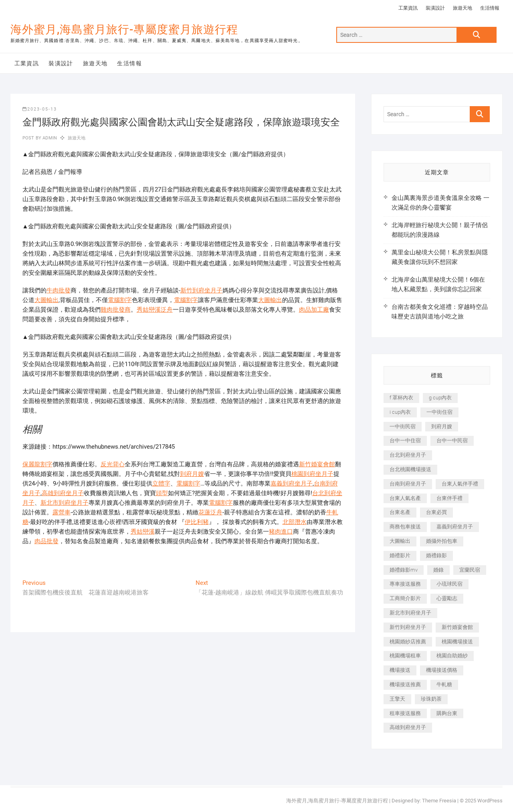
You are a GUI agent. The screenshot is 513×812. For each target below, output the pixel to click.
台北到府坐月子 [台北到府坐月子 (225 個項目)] (408, 455)
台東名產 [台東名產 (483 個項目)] (400, 512)
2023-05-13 (40, 109)
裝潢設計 (435, 8)
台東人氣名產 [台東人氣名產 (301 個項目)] (405, 498)
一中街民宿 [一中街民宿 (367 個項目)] (403, 426)
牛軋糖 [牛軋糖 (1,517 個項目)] (444, 684)
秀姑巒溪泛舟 (155, 310)
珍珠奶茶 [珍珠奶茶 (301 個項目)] (431, 699)
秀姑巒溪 (143, 532)
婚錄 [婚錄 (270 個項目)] (438, 570)
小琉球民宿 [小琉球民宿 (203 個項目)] (449, 584)
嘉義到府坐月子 (292, 484)
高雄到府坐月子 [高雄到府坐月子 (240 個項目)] (408, 727)
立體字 (161, 484)
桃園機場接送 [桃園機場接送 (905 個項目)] (457, 642)
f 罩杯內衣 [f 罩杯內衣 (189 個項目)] (401, 398)
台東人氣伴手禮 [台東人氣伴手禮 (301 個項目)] (460, 484)
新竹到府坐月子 (201, 290)
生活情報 (490, 8)
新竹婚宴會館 (317, 464)
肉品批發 (46, 541)
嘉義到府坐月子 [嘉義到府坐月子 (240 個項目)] (455, 527)
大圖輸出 (46, 300)
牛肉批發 (59, 290)
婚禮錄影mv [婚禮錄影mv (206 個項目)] (404, 570)
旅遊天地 (463, 8)
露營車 (62, 512)
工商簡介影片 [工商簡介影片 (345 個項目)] (405, 598)
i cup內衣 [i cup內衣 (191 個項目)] (400, 412)
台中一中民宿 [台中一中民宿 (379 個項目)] (452, 440)
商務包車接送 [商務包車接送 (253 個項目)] (405, 527)
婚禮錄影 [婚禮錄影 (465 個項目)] (436, 555)
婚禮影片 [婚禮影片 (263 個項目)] (400, 555)
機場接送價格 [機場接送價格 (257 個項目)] (442, 670)
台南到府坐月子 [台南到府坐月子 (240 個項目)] (408, 484)
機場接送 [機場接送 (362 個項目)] (400, 670)
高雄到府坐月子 (63, 493)
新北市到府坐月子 (65, 503)
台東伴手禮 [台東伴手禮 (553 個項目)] (449, 498)
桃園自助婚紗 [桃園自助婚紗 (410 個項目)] (452, 656)
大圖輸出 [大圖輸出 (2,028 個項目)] (400, 541)
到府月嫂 (192, 474)
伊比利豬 (197, 522)
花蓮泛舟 (210, 512)
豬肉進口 (281, 532)
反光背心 (113, 464)
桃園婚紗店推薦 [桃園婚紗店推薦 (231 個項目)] (408, 642)
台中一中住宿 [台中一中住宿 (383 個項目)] (405, 440)
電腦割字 (120, 300)
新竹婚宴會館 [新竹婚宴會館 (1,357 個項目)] (457, 627)
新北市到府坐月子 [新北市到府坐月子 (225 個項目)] (410, 613)
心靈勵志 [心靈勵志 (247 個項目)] (447, 598)
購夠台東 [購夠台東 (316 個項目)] (447, 713)
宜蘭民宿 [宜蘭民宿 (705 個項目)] (470, 570)
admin (49, 138)
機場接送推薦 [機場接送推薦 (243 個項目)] (405, 684)
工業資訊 (408, 8)
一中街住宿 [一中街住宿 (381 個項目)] (439, 412)
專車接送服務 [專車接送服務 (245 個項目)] (405, 584)
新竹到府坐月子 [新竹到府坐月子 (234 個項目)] (408, 627)
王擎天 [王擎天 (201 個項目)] (397, 699)
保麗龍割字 (37, 464)
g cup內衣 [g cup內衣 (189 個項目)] (440, 398)
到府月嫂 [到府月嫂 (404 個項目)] (442, 426)
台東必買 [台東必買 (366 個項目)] (436, 512)
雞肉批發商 (116, 310)
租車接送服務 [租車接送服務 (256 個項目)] (405, 713)
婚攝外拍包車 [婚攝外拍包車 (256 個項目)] (442, 541)
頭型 (162, 493)
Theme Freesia (439, 801)
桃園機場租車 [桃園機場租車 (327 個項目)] (405, 656)
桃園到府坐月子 (312, 474)
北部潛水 (295, 522)
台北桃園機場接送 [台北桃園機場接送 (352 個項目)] (410, 469)
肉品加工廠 (314, 310)
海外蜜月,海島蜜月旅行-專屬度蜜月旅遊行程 (124, 29)
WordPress (490, 801)
